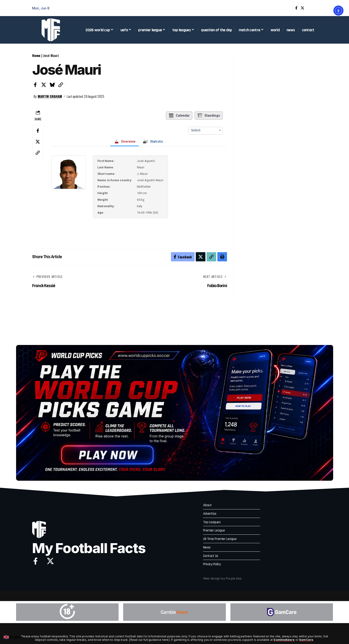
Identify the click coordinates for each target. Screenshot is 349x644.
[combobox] (205, 130)
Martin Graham (50, 96)
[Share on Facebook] (35, 85)
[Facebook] (296, 8)
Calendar (179, 116)
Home (36, 55)
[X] (302, 8)
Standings (209, 116)
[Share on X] (44, 85)
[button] (314, 8)
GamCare (306, 640)
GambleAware (284, 640)
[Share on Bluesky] (52, 85)
